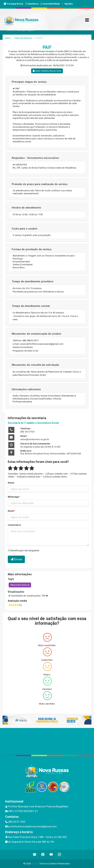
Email (11, 511)
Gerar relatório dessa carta (47, 71)
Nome (11, 483)
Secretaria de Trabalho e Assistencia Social (33, 423)
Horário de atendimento (26, 208)
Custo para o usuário (25, 229)
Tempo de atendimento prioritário (33, 281)
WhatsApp (13, 497)
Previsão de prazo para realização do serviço (40, 184)
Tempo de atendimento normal (31, 306)
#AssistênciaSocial (20, 585)
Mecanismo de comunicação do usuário (37, 334)
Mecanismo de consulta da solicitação (36, 365)
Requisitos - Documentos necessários (35, 158)
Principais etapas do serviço (29, 82)
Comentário (14, 525)
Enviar (16, 559)
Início (8, 38)
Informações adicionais (26, 389)
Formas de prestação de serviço (32, 249)
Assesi (35, 864)
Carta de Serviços (23, 38)
